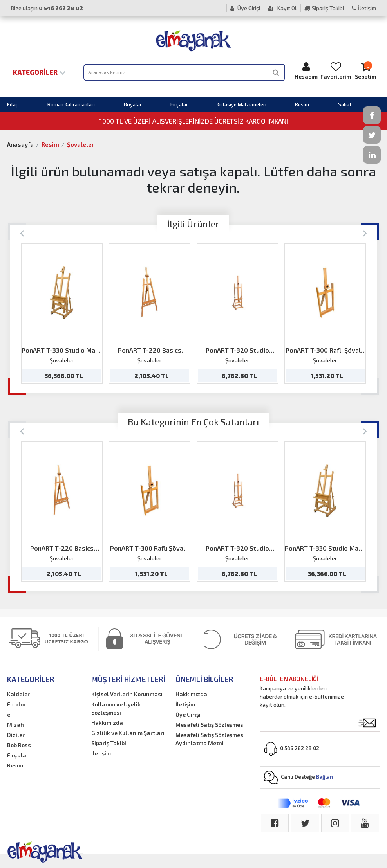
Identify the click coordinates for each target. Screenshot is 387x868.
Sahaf (345, 104)
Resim (302, 104)
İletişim (364, 8)
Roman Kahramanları (71, 104)
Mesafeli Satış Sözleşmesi (210, 725)
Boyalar (133, 104)
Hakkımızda (107, 723)
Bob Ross (19, 745)
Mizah (15, 725)
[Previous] (22, 233)
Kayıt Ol (282, 8)
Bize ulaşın (47, 8)
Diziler (16, 735)
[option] (62, 313)
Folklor (16, 704)
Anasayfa (20, 144)
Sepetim (365, 71)
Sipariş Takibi (324, 8)
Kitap (13, 104)
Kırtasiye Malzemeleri (241, 104)
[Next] (365, 233)
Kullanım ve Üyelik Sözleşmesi (116, 708)
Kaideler (18, 694)
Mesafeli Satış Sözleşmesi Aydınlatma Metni (210, 739)
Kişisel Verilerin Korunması (127, 694)
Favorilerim (336, 71)
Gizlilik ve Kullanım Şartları (128, 733)
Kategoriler (39, 72)
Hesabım (306, 71)
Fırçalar (179, 104)
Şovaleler (80, 144)
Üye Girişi (245, 8)
